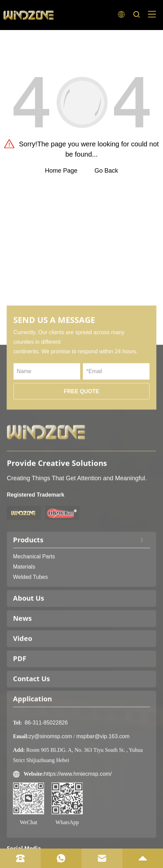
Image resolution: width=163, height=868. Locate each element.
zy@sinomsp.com (50, 766)
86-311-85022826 (46, 752)
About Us (29, 628)
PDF (20, 688)
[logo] (29, 15)
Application (32, 728)
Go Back (106, 171)
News (22, 648)
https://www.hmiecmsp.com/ (78, 803)
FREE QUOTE (81, 421)
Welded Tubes (30, 606)
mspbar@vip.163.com (103, 766)
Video (23, 668)
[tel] (20, 858)
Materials (24, 596)
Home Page (61, 171)
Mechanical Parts (34, 586)
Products (81, 569)
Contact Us (31, 708)
